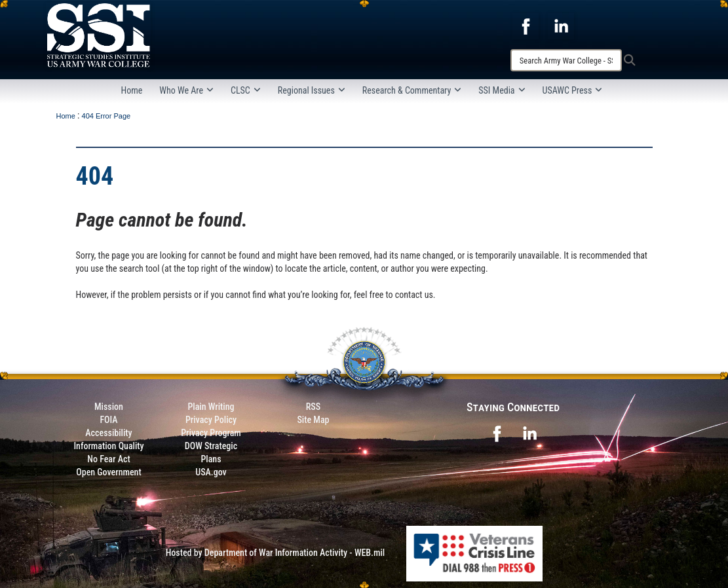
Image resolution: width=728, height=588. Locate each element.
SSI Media (502, 90)
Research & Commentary (412, 90)
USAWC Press (573, 90)
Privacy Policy (211, 420)
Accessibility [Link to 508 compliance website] (108, 433)
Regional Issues (312, 90)
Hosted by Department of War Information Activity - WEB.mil (276, 553)
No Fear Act (108, 459)
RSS (313, 407)
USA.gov (211, 472)
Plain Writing (211, 407)
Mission (109, 407)
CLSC (246, 90)
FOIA (108, 420)
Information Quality (108, 446)
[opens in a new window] (526, 26)
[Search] (566, 60)
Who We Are (186, 90)
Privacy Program (211, 433)
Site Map (313, 420)
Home (132, 90)
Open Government (108, 472)
